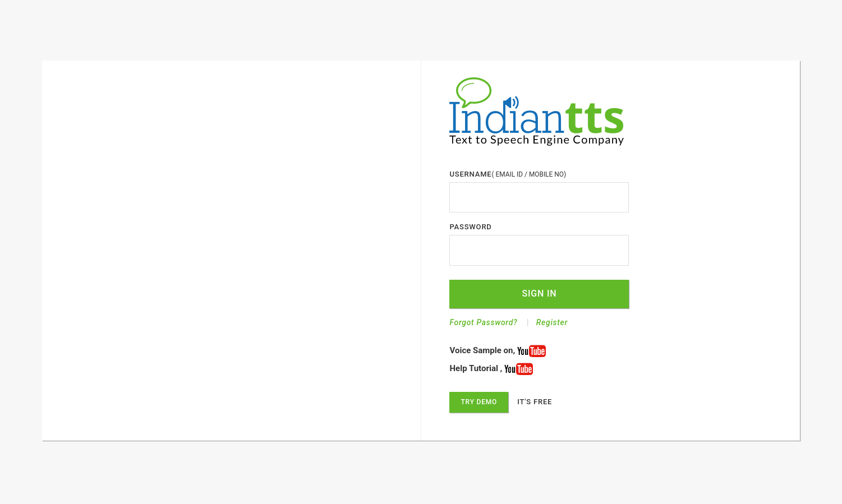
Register (552, 322)
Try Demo (479, 402)
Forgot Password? (483, 322)
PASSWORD (470, 227)
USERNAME (470, 174)
